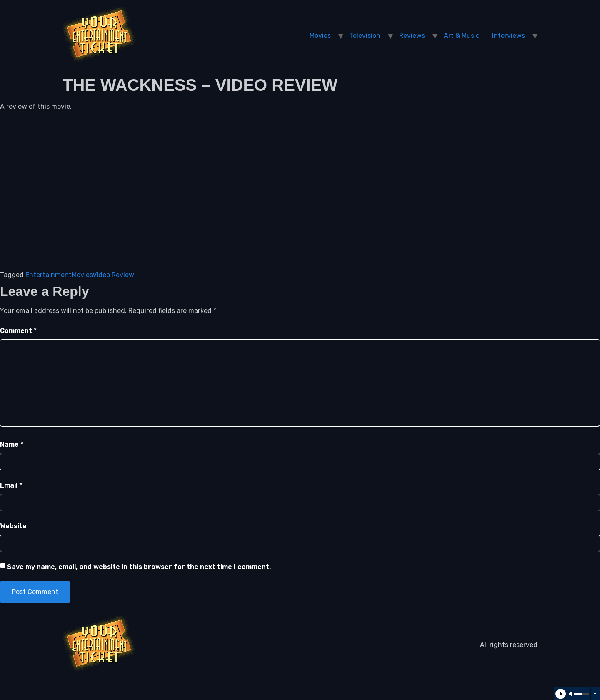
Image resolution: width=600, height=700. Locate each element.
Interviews (509, 36)
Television (365, 36)
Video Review (113, 275)
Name (12, 444)
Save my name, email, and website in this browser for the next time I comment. (139, 567)
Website (13, 526)
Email (11, 485)
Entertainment (49, 275)
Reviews (412, 36)
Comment (18, 331)
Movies (320, 36)
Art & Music (462, 36)
